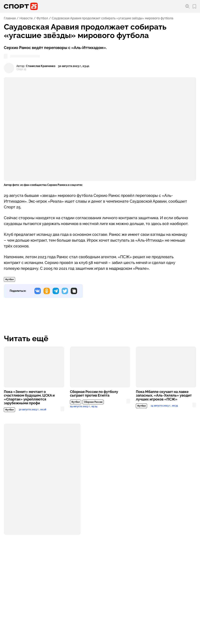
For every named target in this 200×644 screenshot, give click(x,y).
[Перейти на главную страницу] (21, 6)
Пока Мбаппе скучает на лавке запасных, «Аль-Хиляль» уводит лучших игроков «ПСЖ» (164, 396)
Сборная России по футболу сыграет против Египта (94, 394)
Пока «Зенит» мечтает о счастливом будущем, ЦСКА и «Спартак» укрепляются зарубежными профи (29, 398)
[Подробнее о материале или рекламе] (42, 479)
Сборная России (93, 402)
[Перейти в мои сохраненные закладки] (194, 6)
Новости (26, 18)
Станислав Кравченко (41, 66)
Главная (10, 18)
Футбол (42, 18)
